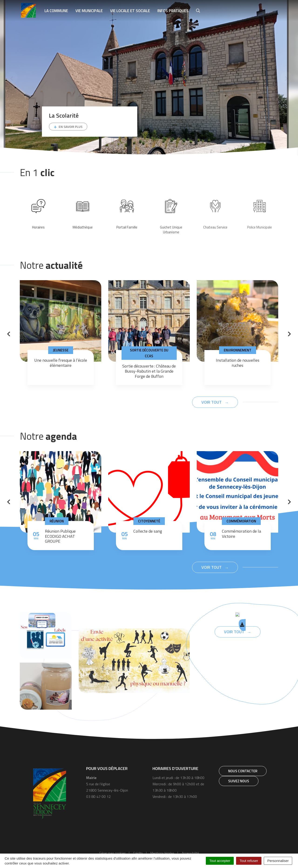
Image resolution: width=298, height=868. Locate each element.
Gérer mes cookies (112, 853)
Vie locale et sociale (130, 11)
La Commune (56, 11)
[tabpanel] (149, 78)
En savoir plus (71, 127)
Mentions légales (162, 853)
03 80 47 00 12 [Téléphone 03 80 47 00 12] (98, 797)
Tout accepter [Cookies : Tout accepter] (220, 861)
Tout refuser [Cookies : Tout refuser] (249, 861)
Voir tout (212, 402)
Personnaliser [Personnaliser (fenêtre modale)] (278, 861)
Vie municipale (89, 11)
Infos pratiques (173, 11)
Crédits (138, 853)
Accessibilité (190, 853)
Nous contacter (243, 771)
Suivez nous (239, 781)
